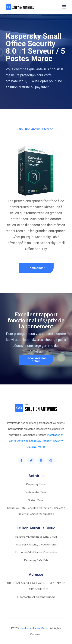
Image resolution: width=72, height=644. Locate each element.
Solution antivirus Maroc (34, 628)
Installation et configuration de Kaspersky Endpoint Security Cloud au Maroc (36, 441)
